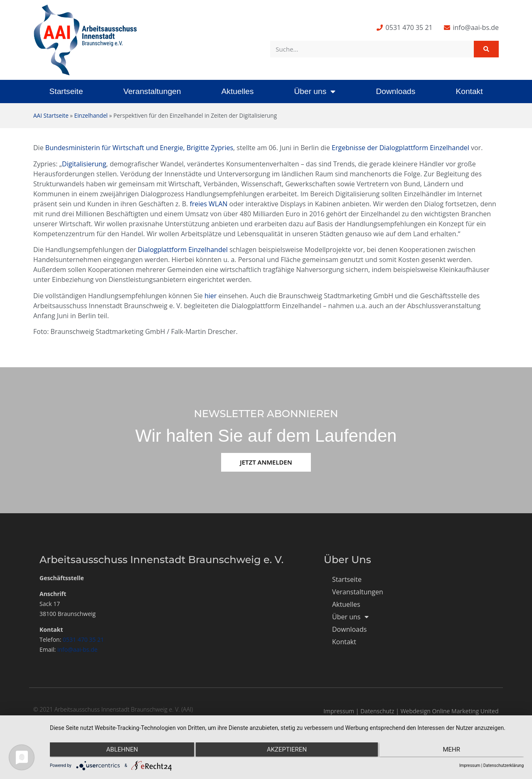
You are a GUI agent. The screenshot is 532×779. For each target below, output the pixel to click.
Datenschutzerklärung (504, 765)
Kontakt (469, 91)
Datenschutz (377, 711)
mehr (453, 750)
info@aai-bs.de (78, 649)
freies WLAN (208, 204)
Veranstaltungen (152, 91)
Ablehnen (121, 750)
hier (211, 296)
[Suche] (486, 49)
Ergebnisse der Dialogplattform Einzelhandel (400, 148)
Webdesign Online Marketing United (450, 711)
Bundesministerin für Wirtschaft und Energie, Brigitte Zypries (139, 148)
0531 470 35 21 (83, 639)
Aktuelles (237, 91)
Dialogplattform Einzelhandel (183, 250)
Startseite (66, 91)
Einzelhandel (91, 115)
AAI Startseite (51, 115)
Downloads (395, 91)
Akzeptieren (287, 750)
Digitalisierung (84, 164)
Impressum (339, 711)
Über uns (315, 91)
